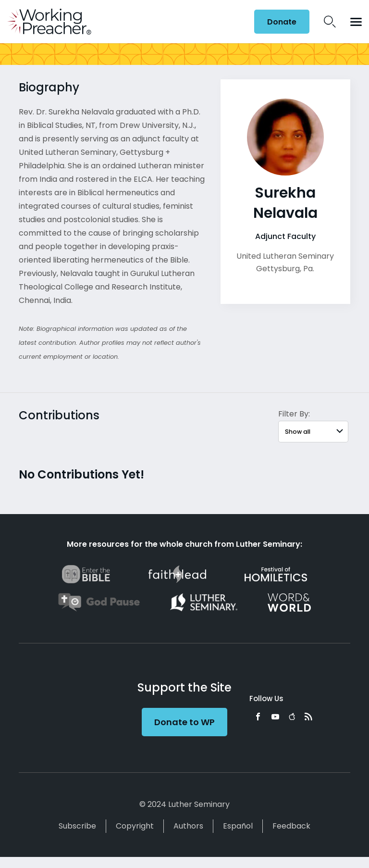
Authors (188, 826)
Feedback (291, 826)
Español (238, 826)
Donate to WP (184, 722)
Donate (282, 22)
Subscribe (77, 826)
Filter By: (294, 414)
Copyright (135, 826)
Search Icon (330, 22)
